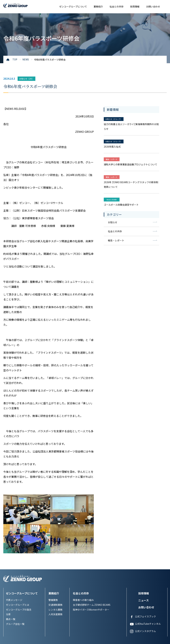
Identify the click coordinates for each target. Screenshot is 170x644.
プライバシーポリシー (13, 638)
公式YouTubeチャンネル (145, 575)
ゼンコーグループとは (18, 555)
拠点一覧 (11, 570)
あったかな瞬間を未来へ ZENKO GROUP (23, 6)
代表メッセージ (14, 551)
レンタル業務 (55, 560)
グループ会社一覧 (15, 575)
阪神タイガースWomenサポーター (91, 560)
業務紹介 (98, 6)
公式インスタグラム (143, 582)
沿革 (8, 565)
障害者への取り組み (83, 551)
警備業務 (53, 551)
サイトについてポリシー (38, 638)
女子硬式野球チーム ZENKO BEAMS (92, 555)
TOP (15, 59)
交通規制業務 (55, 555)
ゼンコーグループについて (73, 6)
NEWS (26, 59)
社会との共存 (117, 6)
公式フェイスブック (143, 567)
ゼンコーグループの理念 (19, 560)
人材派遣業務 (55, 565)
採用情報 (135, 6)
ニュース (144, 551)
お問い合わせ (153, 6)
